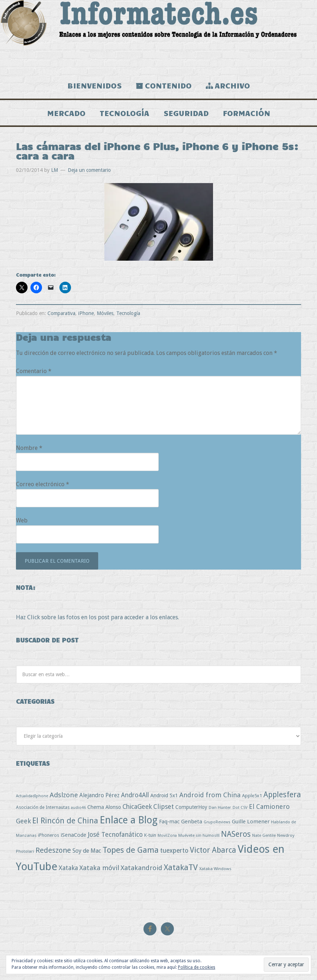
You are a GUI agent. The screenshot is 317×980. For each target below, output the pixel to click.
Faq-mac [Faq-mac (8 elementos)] (169, 821)
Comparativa (61, 313)
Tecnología (128, 313)
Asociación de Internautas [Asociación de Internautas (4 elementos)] (43, 807)
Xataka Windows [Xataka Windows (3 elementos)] (215, 869)
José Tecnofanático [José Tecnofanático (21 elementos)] (115, 834)
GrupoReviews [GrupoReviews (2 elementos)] (217, 822)
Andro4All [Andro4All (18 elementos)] (135, 795)
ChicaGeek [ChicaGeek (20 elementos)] (137, 807)
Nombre (29, 448)
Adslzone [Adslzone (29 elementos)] (64, 795)
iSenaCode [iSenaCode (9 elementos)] (73, 835)
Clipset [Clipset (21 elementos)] (164, 807)
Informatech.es (158, 36)
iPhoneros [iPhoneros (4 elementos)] (49, 835)
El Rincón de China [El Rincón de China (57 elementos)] (65, 821)
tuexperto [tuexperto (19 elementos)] (174, 851)
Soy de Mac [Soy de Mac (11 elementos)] (87, 851)
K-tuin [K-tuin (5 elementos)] (150, 835)
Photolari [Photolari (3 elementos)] (25, 851)
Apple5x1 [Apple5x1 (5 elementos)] (252, 796)
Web (22, 520)
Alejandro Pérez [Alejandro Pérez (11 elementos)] (99, 795)
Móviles (105, 313)
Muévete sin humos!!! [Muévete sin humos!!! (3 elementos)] (199, 835)
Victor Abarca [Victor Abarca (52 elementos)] (213, 850)
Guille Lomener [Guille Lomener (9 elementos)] (251, 822)
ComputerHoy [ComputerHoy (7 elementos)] (191, 807)
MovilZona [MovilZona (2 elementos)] (167, 836)
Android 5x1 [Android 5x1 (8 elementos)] (164, 795)
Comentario (34, 371)
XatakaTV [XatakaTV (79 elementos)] (181, 867)
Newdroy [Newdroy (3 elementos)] (286, 835)
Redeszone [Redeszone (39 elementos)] (53, 850)
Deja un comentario (89, 170)
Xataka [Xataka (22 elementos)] (68, 868)
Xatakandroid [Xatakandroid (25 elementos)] (141, 868)
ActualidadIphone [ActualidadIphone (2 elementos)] (32, 796)
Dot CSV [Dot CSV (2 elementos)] (240, 808)
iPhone (86, 313)
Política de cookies (197, 967)
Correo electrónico (43, 484)
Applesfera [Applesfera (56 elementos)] (282, 795)
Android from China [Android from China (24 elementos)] (210, 795)
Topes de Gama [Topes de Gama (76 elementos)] (131, 850)
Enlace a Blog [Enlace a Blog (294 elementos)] (129, 820)
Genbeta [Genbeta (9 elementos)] (192, 822)
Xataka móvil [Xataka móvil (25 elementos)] (99, 868)
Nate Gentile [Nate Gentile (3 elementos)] (264, 835)
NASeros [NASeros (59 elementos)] (236, 834)
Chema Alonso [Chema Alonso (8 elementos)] (104, 807)
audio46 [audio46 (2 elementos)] (78, 808)
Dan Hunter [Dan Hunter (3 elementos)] (220, 807)
